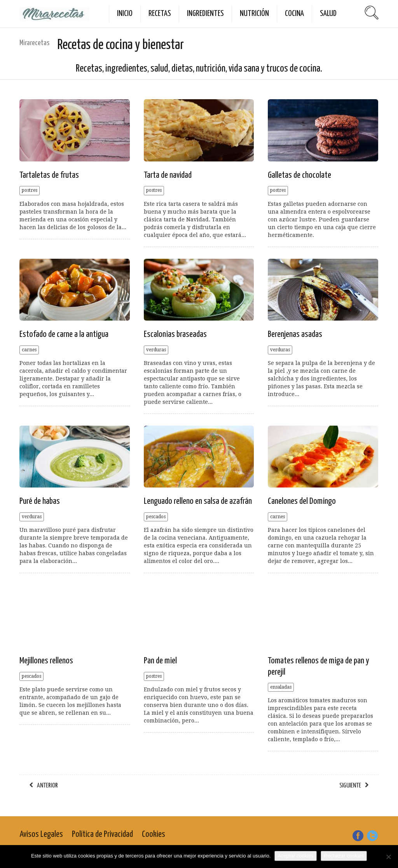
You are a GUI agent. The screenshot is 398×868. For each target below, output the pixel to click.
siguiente (350, 786)
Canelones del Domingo (302, 501)
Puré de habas (40, 501)
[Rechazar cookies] (388, 857)
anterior (47, 786)
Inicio (125, 14)
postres (30, 190)
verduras (156, 350)
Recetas (160, 14)
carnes (29, 350)
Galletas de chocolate (299, 175)
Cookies (154, 834)
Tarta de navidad (168, 175)
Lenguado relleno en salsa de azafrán (198, 501)
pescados (156, 517)
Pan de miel (160, 661)
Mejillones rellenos (46, 661)
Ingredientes (205, 14)
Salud (328, 14)
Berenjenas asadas (295, 334)
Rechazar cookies (344, 856)
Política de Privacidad (102, 834)
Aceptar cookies (296, 856)
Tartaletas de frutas (49, 175)
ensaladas (281, 687)
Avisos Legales (41, 834)
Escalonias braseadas (175, 334)
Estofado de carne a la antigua (64, 334)
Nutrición (254, 14)
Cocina (294, 14)
